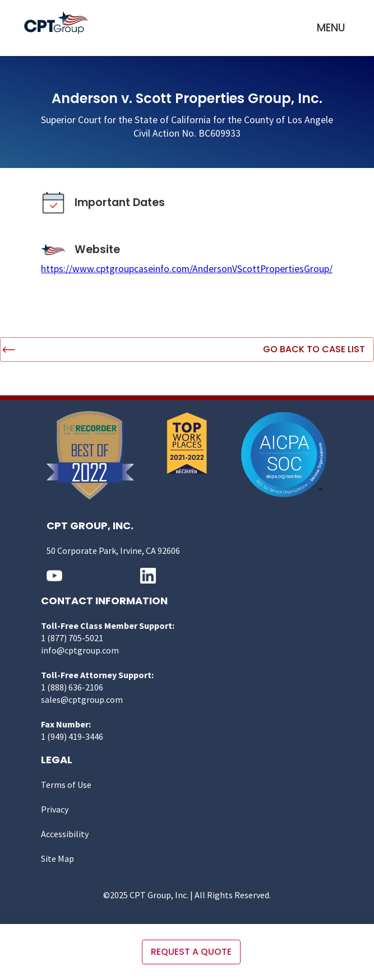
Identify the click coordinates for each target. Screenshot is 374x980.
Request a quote (191, 952)
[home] (59, 23)
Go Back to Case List (314, 349)
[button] (331, 28)
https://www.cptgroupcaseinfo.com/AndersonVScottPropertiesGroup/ (187, 269)
